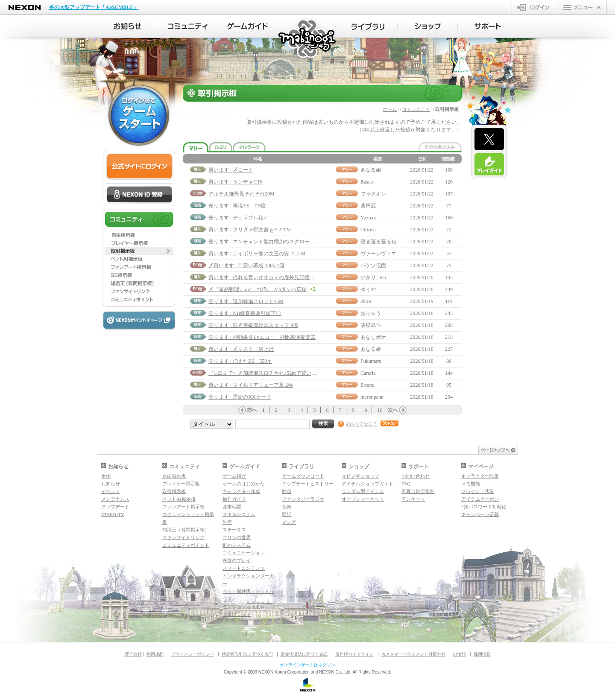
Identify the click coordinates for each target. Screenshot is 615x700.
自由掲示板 (174, 476)
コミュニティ (416, 109)
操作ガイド (234, 499)
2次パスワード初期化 (484, 507)
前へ (252, 410)
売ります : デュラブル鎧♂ (238, 218)
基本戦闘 (232, 507)
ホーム (390, 109)
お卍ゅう (371, 313)
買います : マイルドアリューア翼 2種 (251, 385)
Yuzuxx (368, 218)
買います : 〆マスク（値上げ (241, 349)
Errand (368, 385)
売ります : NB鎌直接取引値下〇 (245, 313)
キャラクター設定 (480, 476)
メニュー (583, 7)
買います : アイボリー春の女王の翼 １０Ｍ (257, 254)
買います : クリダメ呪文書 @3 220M (250, 230)
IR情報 (460, 654)
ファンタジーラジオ (303, 499)
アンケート (413, 499)
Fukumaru (371, 361)
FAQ (406, 484)
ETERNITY (113, 514)
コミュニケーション (244, 553)
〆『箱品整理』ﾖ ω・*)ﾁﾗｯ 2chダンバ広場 (258, 289)
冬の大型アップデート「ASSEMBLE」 (94, 7)
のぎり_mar (373, 277)
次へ (393, 410)
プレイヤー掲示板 (181, 484)
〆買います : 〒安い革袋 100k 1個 (246, 265)
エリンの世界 (237, 537)
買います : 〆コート (231, 170)
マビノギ (308, 39)
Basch (367, 182)
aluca (366, 301)
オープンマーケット (363, 499)
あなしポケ (373, 337)
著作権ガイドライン (354, 654)
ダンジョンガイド (241, 607)
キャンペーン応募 (480, 514)
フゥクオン (373, 194)
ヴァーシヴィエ (378, 254)
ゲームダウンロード (303, 476)
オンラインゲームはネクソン (307, 665)
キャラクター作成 (241, 491)
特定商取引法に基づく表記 (247, 654)
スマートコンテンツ (244, 568)
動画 (287, 491)
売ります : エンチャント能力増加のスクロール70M (266, 242)
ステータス (234, 530)
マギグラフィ (237, 614)
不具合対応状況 (418, 491)
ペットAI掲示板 (179, 499)
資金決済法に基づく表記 (304, 654)
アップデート (115, 507)
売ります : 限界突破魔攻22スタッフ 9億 (253, 325)
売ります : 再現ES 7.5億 (237, 206)
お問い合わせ (416, 476)
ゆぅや (368, 289)
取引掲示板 (174, 491)
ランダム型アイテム (363, 491)
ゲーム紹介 (234, 476)
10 (380, 410)
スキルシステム (239, 514)
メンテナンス (115, 499)
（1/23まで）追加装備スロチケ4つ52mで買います (265, 373)
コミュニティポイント (186, 545)
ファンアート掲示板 (183, 507)
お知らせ (111, 484)
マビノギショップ (360, 476)
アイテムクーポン (480, 499)
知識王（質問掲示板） (186, 530)
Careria (368, 373)
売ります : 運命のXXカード (240, 397)
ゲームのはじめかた (244, 484)
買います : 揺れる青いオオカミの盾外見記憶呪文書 (267, 277)
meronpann (372, 397)
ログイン (534, 7)
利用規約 (155, 654)
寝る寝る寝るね (378, 242)
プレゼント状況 (478, 491)
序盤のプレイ (237, 560)
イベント (111, 491)
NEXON (25, 7)
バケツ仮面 (373, 265)
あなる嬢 (371, 170)
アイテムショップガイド (368, 484)
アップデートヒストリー (308, 484)
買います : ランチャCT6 (236, 182)
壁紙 (287, 514)
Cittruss (368, 230)
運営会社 (133, 654)
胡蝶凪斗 (371, 325)
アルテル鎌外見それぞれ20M (242, 194)
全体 (106, 476)
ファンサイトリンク (183, 537)
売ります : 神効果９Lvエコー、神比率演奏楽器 (262, 337)
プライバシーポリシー (193, 654)
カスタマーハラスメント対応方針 (413, 654)
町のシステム (237, 545)
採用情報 (482, 654)
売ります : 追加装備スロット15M (246, 301)
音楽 (287, 507)
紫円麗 (368, 206)
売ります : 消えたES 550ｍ (240, 361)
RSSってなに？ (362, 424)
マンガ (289, 522)
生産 (227, 522)
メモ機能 (471, 484)
